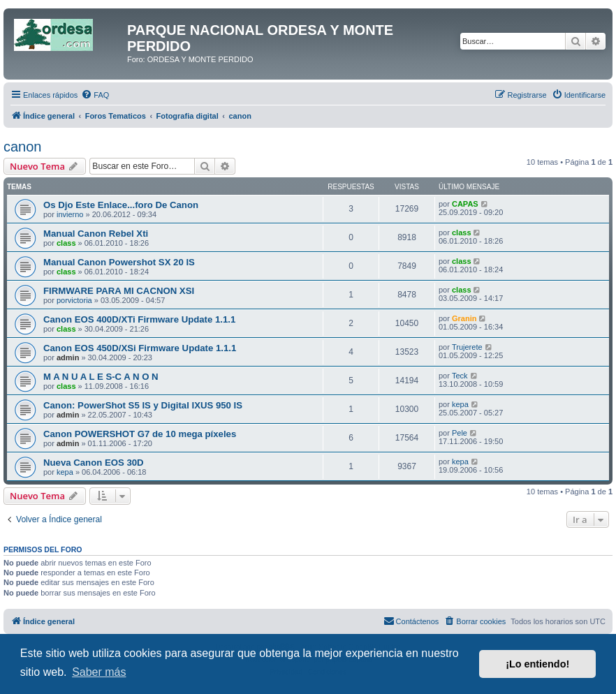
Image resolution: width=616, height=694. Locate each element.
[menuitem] (95, 95)
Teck (460, 376)
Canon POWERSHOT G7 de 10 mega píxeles (140, 434)
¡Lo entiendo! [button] (537, 664)
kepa (460, 404)
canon (23, 147)
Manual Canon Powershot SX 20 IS (119, 262)
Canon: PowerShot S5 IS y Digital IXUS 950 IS (143, 405)
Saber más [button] (99, 672)
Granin (464, 318)
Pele (460, 433)
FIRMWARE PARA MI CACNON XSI (119, 291)
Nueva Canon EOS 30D (94, 463)
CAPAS (465, 204)
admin (68, 357)
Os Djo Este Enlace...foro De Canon (121, 205)
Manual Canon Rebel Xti (96, 234)
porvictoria (74, 300)
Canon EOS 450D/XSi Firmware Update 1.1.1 (140, 348)
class (66, 243)
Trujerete (467, 347)
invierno (70, 214)
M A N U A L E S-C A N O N (101, 377)
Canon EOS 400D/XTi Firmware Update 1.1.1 (139, 319)
